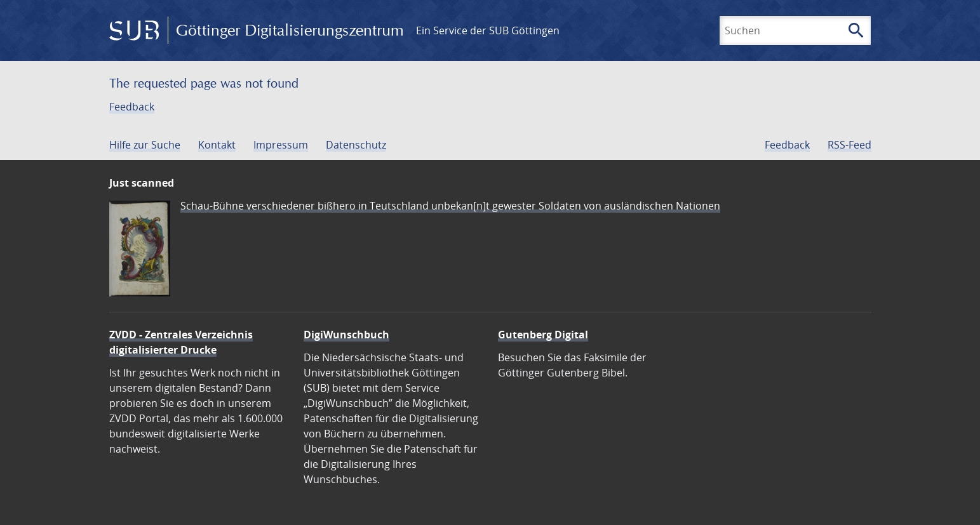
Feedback (132, 107)
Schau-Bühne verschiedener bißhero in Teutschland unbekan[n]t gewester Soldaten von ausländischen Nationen (450, 206)
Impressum (281, 145)
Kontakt (217, 145)
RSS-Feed (849, 145)
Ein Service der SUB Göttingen (488, 30)
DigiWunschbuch (346, 335)
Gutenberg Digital (543, 335)
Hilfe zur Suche (145, 145)
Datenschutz (356, 145)
